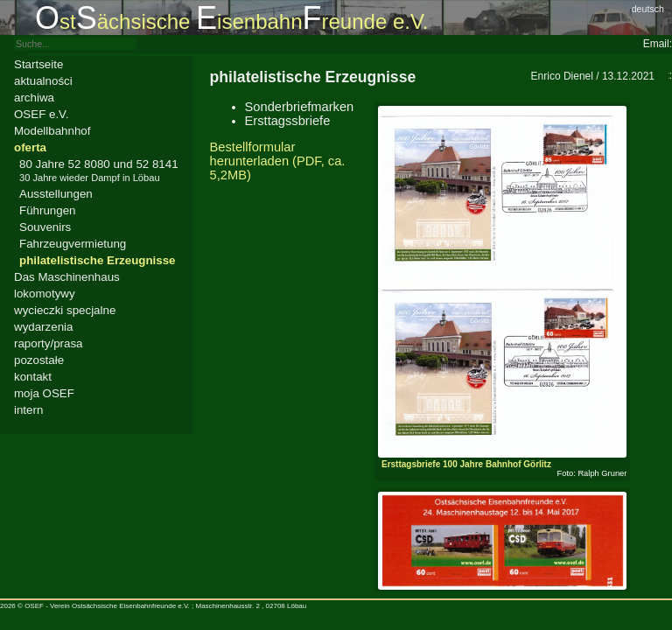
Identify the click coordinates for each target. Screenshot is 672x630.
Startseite (38, 64)
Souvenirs (45, 227)
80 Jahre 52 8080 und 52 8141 (99, 170)
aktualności (43, 81)
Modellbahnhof (52, 131)
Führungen (47, 210)
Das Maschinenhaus (67, 277)
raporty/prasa (49, 343)
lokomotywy (45, 294)
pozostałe (39, 360)
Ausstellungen (56, 194)
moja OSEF (44, 393)
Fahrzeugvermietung (73, 244)
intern (28, 410)
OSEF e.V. (41, 114)
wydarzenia (43, 327)
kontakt (33, 377)
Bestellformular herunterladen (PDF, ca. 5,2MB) (278, 161)
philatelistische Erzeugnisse (98, 260)
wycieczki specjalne (65, 310)
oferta (30, 147)
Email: (658, 44)
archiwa (34, 98)
